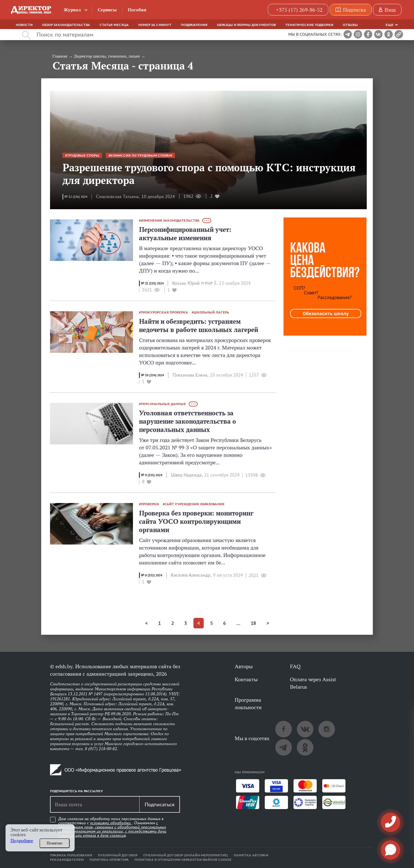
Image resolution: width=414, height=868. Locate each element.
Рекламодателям (67, 860)
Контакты (246, 679)
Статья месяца (114, 25)
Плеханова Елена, (190, 375)
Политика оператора (109, 860)
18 (253, 623)
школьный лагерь (211, 312)
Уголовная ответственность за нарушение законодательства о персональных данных (188, 421)
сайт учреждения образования (194, 504)
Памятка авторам (251, 855)
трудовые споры (83, 156)
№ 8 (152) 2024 (152, 575)
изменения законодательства (170, 221)
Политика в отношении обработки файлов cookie (183, 860)
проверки (150, 504)
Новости (24, 25)
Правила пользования (71, 855)
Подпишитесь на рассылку (77, 791)
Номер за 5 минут (155, 25)
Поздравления (194, 25)
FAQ (295, 666)
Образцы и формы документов (246, 25)
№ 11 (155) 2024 (152, 283)
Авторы (244, 666)
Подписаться (159, 804)
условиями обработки (111, 823)
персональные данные (163, 404)
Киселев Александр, (191, 575)
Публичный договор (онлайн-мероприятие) (186, 855)
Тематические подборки (309, 25)
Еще (390, 25)
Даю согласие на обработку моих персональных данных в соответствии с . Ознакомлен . (112, 827)
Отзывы (350, 25)
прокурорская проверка (164, 312)
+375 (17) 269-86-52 (299, 10)
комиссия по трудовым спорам (141, 156)
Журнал (72, 10)
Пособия (137, 10)
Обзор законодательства (66, 25)
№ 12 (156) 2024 (76, 197)
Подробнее (22, 841)
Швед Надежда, (187, 475)
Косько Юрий (186, 283)
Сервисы (107, 10)
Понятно (55, 843)
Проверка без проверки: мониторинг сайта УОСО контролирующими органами (196, 521)
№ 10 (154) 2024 (152, 375)
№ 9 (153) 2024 (152, 475)
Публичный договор (118, 855)
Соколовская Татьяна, (118, 197)
